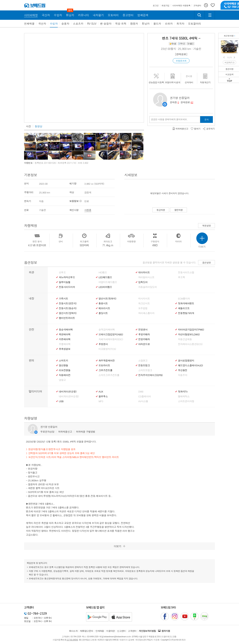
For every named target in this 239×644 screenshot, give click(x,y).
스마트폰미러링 (186, 401)
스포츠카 (78, 24)
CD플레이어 (145, 396)
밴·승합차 (106, 24)
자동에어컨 (65, 375)
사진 (28, 126)
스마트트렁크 (145, 370)
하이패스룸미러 (146, 313)
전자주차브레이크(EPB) (151, 375)
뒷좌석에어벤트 (186, 303)
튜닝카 (146, 24)
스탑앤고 (143, 361)
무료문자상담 (47, 432)
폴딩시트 (103, 313)
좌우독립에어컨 (107, 361)
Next (235, 58)
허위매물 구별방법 (86, 432)
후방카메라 (144, 334)
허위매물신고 (65, 432)
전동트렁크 (144, 365)
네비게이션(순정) (68, 392)
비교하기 (230, 62)
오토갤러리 (195, 24)
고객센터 (132, 631)
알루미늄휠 (65, 282)
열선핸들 (63, 365)
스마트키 (63, 361)
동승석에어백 (66, 330)
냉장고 (62, 380)
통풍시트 (103, 303)
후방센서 (103, 344)
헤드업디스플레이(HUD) (190, 365)
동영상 (38, 126)
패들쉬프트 (184, 308)
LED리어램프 (105, 287)
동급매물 (161, 210)
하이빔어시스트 (146, 277)
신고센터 (121, 631)
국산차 (42, 24)
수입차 (54, 24)
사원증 (88, 210)
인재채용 (100, 631)
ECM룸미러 (184, 299)
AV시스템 (143, 401)
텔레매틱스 (184, 396)
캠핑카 (134, 24)
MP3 (101, 401)
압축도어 (143, 282)
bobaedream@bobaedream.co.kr (117, 637)
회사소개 (73, 631)
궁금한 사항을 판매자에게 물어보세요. (169, 119)
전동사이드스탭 (186, 272)
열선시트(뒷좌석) (107, 299)
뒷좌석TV (183, 392)
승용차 (65, 24)
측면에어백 (65, 334)
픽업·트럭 (121, 24)
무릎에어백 (65, 344)
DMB (141, 392)
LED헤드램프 (105, 277)
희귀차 (180, 24)
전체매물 (29, 24)
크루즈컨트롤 (105, 370)
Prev (224, 58)
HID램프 (103, 272)
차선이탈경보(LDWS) (189, 334)
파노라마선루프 (67, 277)
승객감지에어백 (107, 330)
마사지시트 (144, 299)
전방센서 (143, 330)
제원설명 (207, 225)
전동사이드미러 (67, 287)
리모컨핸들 (65, 370)
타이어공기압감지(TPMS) (191, 330)
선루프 (62, 272)
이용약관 (111, 631)
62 (192, 102)
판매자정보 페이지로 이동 (165, 104)
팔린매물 (179, 210)
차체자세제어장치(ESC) (111, 339)
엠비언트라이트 (67, 318)
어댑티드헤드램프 (108, 282)
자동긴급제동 (185, 339)
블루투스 (103, 396)
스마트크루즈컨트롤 (109, 375)
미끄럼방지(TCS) (107, 349)
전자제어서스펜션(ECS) (190, 344)
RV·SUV (92, 24)
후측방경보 (65, 349)
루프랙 (181, 277)
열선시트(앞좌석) (68, 313)
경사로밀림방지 (186, 361)
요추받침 (143, 308)
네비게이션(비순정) (69, 396)
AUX (101, 392)
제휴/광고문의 (87, 631)
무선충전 (183, 370)
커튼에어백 (65, 339)
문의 (207, 119)
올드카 (157, 24)
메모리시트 (104, 308)
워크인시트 (144, 303)
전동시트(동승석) (68, 308)
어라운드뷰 (144, 344)
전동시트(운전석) (68, 303)
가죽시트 (63, 299)
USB (61, 401)
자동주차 (183, 375)
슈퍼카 (169, 24)
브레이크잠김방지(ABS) (111, 334)
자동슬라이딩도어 (148, 287)
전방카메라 (144, 339)
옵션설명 (207, 262)
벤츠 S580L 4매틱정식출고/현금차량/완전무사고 (236, 43)
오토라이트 (104, 365)
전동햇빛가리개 (186, 313)
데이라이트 (144, 272)
